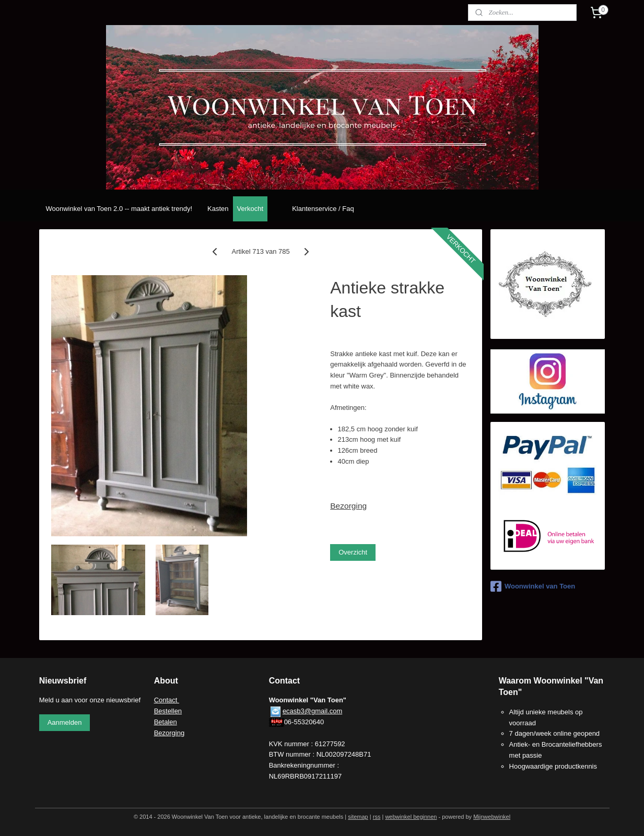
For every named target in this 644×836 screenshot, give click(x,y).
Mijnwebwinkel (492, 817)
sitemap (358, 817)
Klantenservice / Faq (323, 209)
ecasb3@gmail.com (312, 711)
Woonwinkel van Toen (533, 586)
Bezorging (348, 506)
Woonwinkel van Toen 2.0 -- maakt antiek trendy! (119, 209)
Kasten (218, 209)
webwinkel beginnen (411, 817)
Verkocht (250, 209)
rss (377, 817)
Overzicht (353, 552)
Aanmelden (65, 722)
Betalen (166, 722)
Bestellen (168, 711)
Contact (167, 700)
